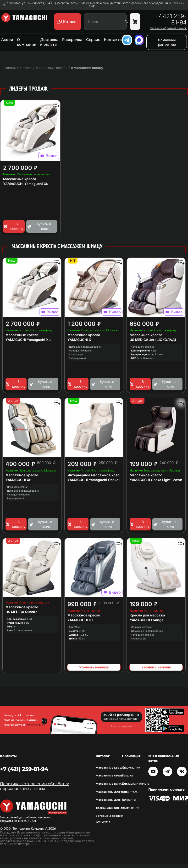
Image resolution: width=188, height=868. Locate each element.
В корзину (13, 226)
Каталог (128, 776)
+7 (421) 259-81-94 (24, 769)
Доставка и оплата (49, 42)
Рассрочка (72, 40)
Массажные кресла (20, 179)
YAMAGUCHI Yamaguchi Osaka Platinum (101, 480)
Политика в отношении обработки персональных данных (35, 786)
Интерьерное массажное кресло (95, 475)
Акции (7, 40)
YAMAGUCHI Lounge (147, 620)
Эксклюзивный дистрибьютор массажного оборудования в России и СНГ (137, 5)
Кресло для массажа (147, 615)
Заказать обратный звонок (168, 28)
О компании (27, 42)
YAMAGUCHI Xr (18, 480)
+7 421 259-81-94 (170, 19)
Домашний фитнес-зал (167, 42)
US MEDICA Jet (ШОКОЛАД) (153, 340)
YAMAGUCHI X (79, 340)
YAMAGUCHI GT (80, 620)
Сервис (93, 40)
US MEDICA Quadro (22, 612)
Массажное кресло (84, 335)
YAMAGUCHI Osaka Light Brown (156, 480)
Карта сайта (131, 808)
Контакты (113, 40)
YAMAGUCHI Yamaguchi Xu (26, 184)
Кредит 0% (130, 792)
